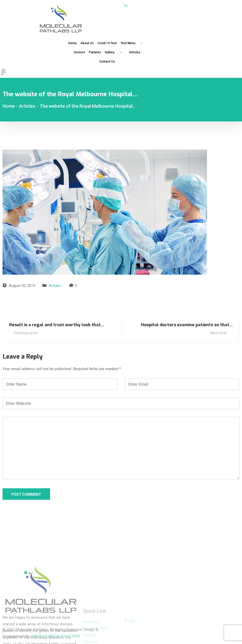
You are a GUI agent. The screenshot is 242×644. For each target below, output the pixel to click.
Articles (135, 52)
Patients (95, 52)
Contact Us (107, 62)
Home (72, 43)
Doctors (79, 52)
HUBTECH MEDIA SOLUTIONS (55, 629)
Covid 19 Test (107, 43)
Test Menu (133, 43)
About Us (87, 43)
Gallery (115, 52)
